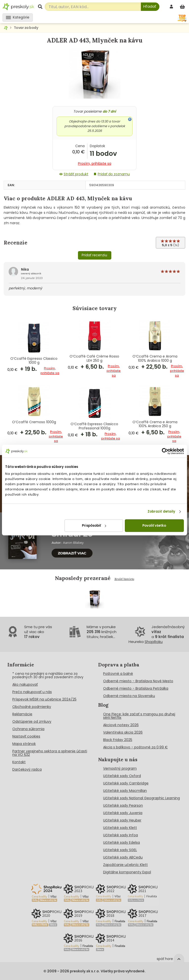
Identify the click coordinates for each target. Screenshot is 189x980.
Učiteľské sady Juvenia (123, 813)
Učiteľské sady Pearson (123, 805)
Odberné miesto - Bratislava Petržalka (136, 688)
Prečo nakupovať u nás (32, 692)
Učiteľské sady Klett (120, 828)
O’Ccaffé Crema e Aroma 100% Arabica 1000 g (155, 359)
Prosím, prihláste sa (95, 163)
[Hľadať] (150, 7)
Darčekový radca (27, 769)
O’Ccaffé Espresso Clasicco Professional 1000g (94, 426)
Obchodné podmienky (32, 707)
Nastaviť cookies (26, 736)
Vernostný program (120, 768)
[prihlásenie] (172, 7)
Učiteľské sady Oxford (122, 776)
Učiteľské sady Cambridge (126, 783)
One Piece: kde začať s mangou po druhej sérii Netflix (139, 716)
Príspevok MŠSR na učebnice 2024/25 (44, 699)
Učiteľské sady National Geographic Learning (142, 798)
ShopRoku (154, 642)
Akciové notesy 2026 (121, 725)
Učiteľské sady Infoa (121, 835)
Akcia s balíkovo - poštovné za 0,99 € (135, 747)
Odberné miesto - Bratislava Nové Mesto (138, 681)
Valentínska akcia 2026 (123, 732)
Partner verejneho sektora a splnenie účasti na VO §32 (50, 753)
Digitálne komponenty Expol (127, 872)
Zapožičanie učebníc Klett (125, 865)
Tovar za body (26, 28)
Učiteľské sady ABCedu (123, 857)
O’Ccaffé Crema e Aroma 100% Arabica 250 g (155, 424)
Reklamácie (22, 714)
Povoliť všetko (154, 526)
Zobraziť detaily (161, 511)
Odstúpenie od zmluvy (32, 721)
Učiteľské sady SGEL (120, 850)
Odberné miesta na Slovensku (129, 696)
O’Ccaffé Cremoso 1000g (34, 422)
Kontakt (19, 762)
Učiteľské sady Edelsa (122, 842)
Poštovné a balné (118, 674)
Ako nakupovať (25, 684)
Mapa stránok (24, 744)
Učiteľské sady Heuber (122, 820)
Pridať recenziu (94, 255)
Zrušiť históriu (124, 579)
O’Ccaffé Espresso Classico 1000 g (34, 361)
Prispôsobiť (94, 526)
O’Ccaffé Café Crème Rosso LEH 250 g (94, 359)
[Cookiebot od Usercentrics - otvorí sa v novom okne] (162, 451)
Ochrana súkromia (28, 729)
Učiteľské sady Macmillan (125, 791)
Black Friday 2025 (118, 740)
